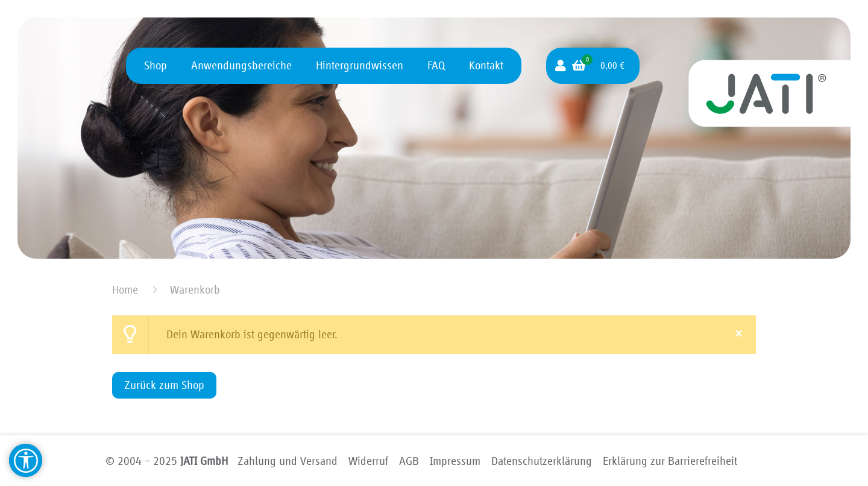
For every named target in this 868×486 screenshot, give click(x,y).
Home (125, 290)
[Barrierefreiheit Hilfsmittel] (26, 460)
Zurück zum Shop (164, 385)
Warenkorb (195, 290)
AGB (409, 461)
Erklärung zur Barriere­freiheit (670, 461)
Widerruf (368, 461)
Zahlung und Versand (288, 461)
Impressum (455, 461)
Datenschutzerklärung (542, 461)
